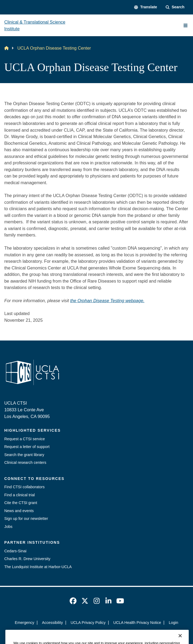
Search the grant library (24, 455)
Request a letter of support (27, 447)
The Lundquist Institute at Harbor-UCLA (38, 567)
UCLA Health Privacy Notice (137, 623)
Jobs (8, 527)
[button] (145, 7)
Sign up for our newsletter (26, 519)
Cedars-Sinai (15, 551)
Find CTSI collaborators (24, 487)
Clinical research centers (25, 462)
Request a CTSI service (24, 439)
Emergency (24, 623)
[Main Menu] (186, 25)
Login (174, 623)
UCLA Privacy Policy (88, 623)
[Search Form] (175, 7)
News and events (19, 511)
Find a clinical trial (20, 495)
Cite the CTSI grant (21, 503)
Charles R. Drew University (27, 559)
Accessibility (52, 623)
